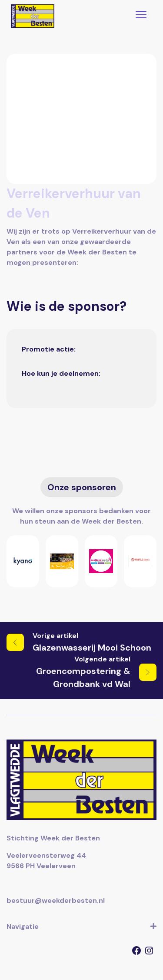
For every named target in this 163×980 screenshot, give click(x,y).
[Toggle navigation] (141, 16)
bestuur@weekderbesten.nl (56, 900)
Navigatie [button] (81, 927)
